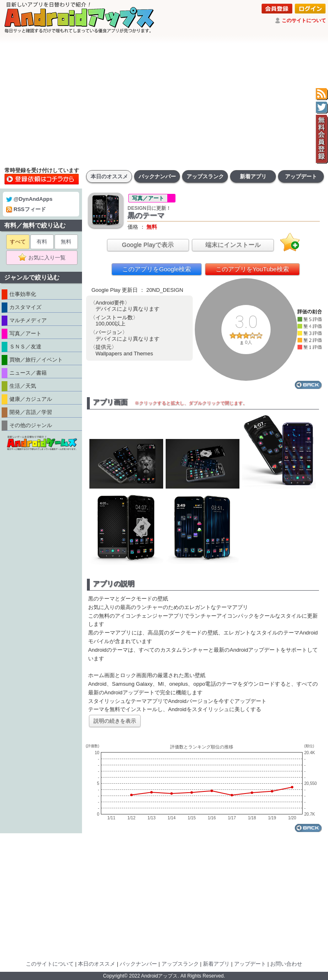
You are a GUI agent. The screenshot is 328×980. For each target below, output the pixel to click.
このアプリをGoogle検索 (157, 269)
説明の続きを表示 (115, 721)
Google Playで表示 (148, 244)
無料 (66, 242)
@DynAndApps (29, 199)
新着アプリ (253, 176)
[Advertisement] (164, 100)
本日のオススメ (109, 176)
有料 (42, 242)
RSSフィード (26, 209)
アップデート (301, 176)
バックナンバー (157, 176)
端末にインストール (233, 244)
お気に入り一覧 (44, 258)
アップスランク (205, 176)
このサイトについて (304, 20)
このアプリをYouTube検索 (252, 269)
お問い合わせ (286, 964)
